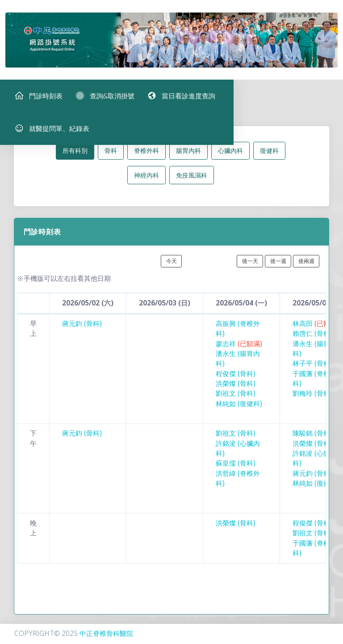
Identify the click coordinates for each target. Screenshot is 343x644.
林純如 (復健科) (239, 408)
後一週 (278, 265)
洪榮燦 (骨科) (236, 388)
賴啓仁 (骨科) (312, 337)
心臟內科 (230, 155)
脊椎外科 (146, 155)
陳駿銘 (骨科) (312, 437)
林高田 (316, 328)
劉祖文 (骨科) (236, 397)
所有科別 (75, 155)
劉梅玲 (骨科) (312, 397)
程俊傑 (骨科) (236, 378)
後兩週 (306, 265)
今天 (171, 265)
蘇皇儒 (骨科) (236, 467)
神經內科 (146, 179)
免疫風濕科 (192, 179)
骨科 (111, 155)
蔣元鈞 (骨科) (82, 328)
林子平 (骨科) (312, 367)
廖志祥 (239, 348)
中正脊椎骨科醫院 (106, 633)
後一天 (250, 265)
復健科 (269, 155)
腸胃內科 (188, 155)
